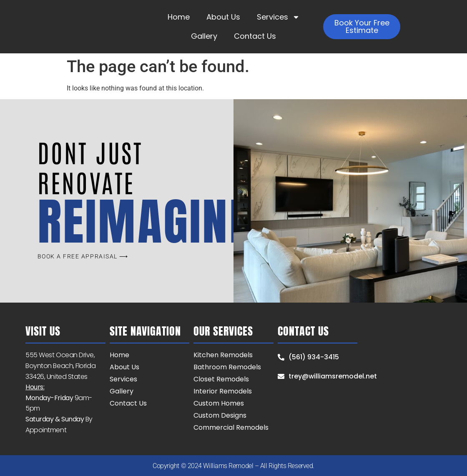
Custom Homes (219, 403)
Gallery (204, 36)
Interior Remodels (223, 391)
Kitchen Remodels (223, 355)
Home (179, 17)
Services (278, 17)
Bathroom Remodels (227, 367)
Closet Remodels (221, 379)
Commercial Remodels (231, 427)
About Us (223, 17)
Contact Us (255, 36)
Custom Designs (220, 415)
